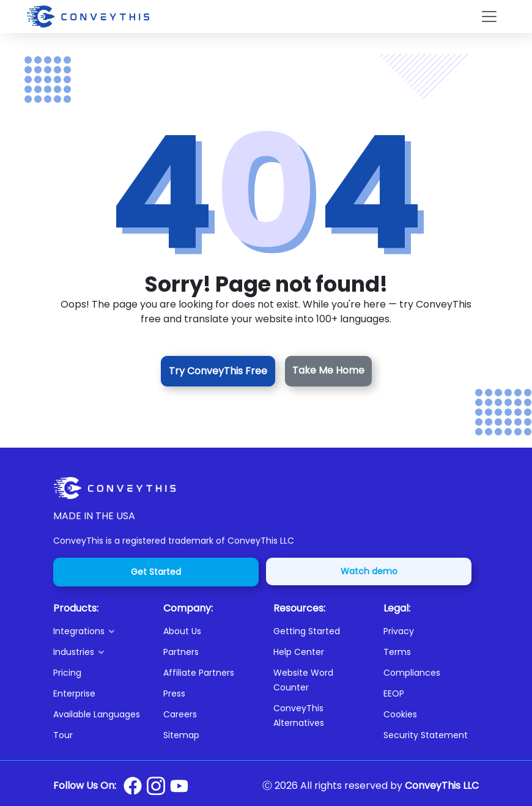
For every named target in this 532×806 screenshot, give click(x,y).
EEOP (394, 693)
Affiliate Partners (199, 673)
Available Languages (97, 714)
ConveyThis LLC (442, 786)
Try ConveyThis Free (218, 371)
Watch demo (369, 571)
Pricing (67, 673)
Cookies (400, 714)
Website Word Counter (303, 680)
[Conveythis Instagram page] (156, 786)
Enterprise (74, 693)
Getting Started (307, 631)
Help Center (299, 652)
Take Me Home (328, 370)
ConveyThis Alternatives (299, 715)
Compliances (412, 673)
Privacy (399, 631)
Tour (63, 735)
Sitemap (181, 735)
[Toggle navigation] (489, 17)
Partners (181, 652)
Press (174, 693)
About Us (182, 631)
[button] (101, 631)
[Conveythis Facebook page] (133, 786)
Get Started (156, 572)
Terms (397, 652)
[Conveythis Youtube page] (179, 786)
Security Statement (426, 735)
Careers (180, 714)
